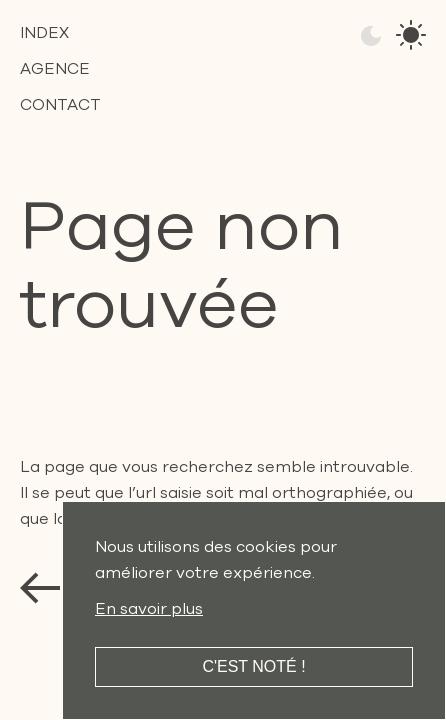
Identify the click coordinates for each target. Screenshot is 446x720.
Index (44, 33)
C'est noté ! (253, 666)
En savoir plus (149, 609)
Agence (55, 69)
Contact (60, 105)
